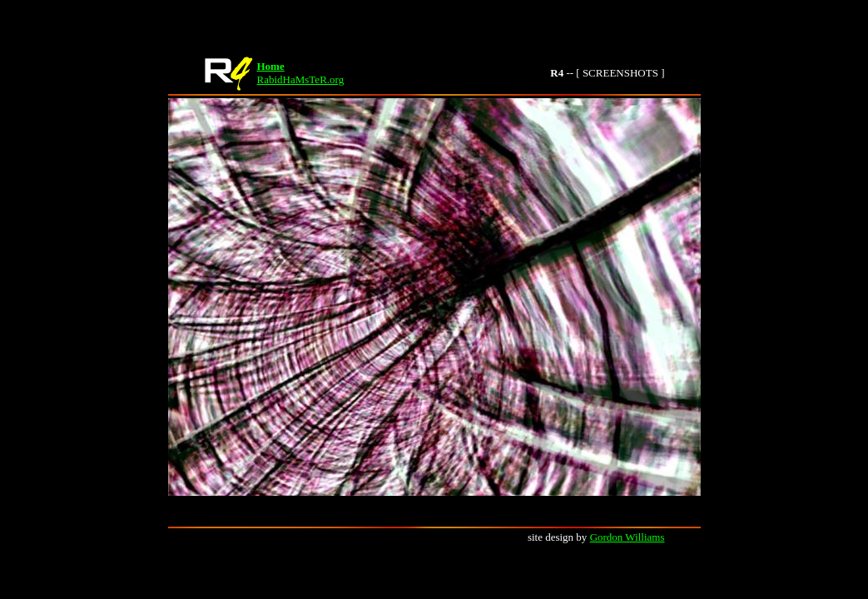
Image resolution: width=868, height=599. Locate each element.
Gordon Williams (627, 537)
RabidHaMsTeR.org (301, 79)
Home (271, 66)
